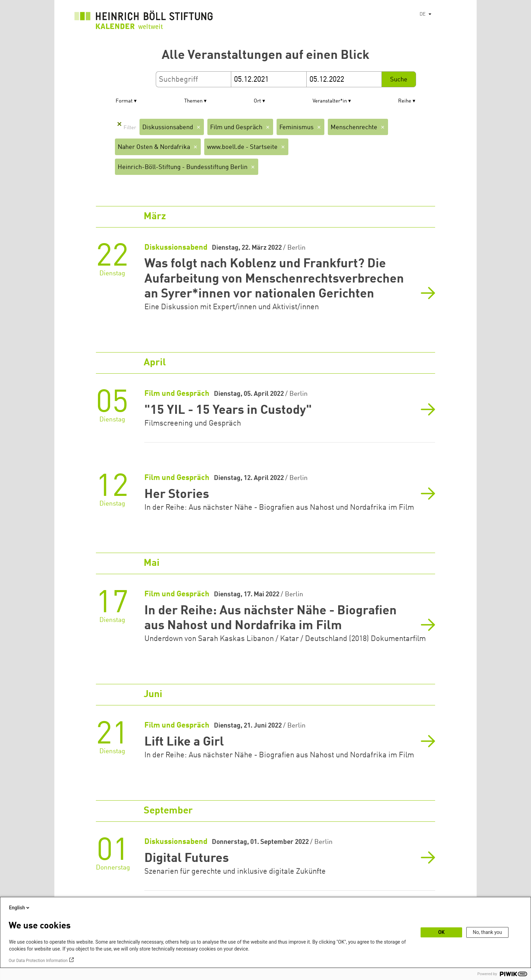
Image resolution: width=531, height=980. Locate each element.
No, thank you (488, 932)
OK (442, 932)
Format (124, 101)
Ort (257, 101)
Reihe (405, 101)
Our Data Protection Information (38, 961)
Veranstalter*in (330, 101)
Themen (193, 101)
